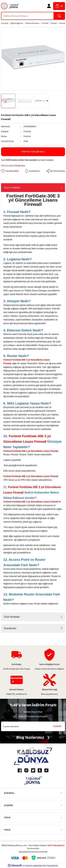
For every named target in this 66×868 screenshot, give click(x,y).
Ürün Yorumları (12, 617)
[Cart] (59, 6)
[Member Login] (49, 6)
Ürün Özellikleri (12, 188)
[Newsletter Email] (33, 726)
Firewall (27, 131)
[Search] (33, 16)
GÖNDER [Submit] (57, 726)
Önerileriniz (10, 628)
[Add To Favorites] (10, 171)
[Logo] (14, 6)
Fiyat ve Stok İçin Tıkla (33, 152)
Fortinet (27, 136)
